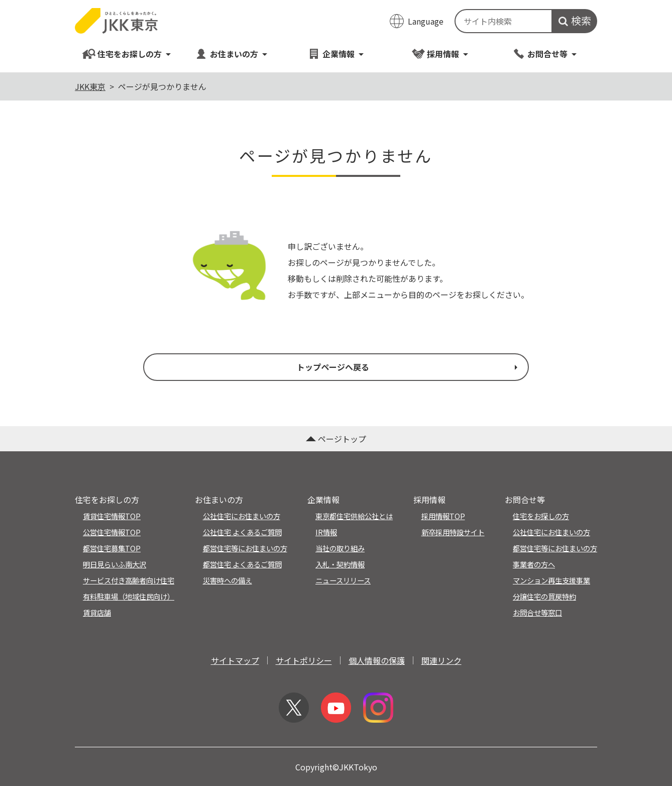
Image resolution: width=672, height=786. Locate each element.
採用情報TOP (443, 516)
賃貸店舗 (97, 612)
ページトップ (336, 439)
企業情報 (336, 54)
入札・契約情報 (340, 564)
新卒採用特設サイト (453, 532)
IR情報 (326, 532)
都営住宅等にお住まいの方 (245, 548)
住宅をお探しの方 (127, 54)
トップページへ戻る (408, 367)
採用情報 (440, 54)
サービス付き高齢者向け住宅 (129, 580)
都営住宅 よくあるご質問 (242, 564)
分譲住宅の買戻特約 (544, 596)
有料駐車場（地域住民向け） (129, 596)
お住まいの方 (231, 54)
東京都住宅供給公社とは (354, 516)
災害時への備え (228, 580)
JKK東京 (90, 86)
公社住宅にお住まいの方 (242, 516)
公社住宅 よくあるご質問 (242, 532)
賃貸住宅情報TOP (112, 516)
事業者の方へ (534, 564)
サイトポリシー (304, 660)
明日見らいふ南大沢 (115, 564)
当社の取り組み (340, 548)
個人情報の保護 (377, 660)
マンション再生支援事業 (551, 580)
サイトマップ (235, 660)
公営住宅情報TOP (112, 532)
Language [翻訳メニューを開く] (426, 21)
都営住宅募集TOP (112, 548)
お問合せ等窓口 (537, 612)
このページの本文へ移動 (336, 1)
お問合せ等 (545, 54)
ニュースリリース (343, 580)
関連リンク (441, 660)
